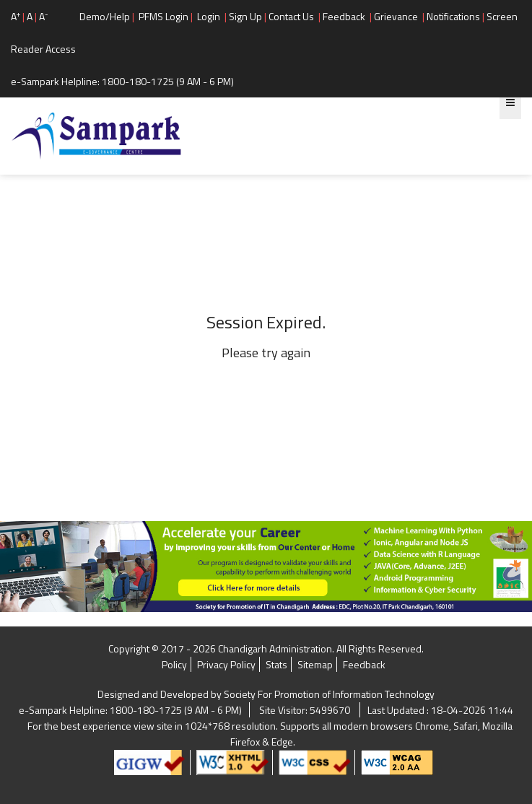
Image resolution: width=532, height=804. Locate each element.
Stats (276, 664)
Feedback (344, 16)
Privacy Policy (226, 664)
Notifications (453, 16)
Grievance (396, 16)
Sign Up (245, 16)
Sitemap (315, 664)
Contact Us (291, 16)
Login (209, 16)
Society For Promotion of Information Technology (329, 694)
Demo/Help (105, 16)
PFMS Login (163, 16)
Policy (174, 664)
